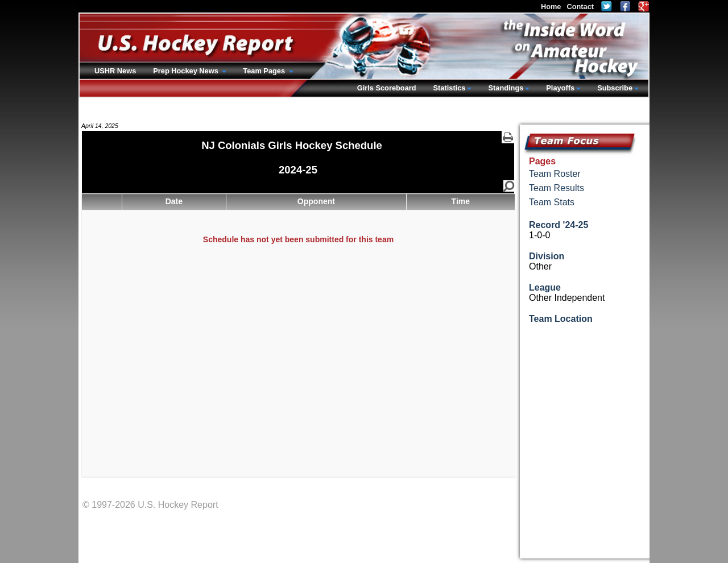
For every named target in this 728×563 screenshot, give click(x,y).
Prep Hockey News (187, 71)
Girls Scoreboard (387, 88)
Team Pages (265, 71)
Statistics (450, 88)
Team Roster (555, 174)
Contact (580, 7)
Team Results (557, 188)
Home (551, 7)
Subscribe (615, 88)
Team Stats (552, 202)
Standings (506, 88)
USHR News (115, 71)
